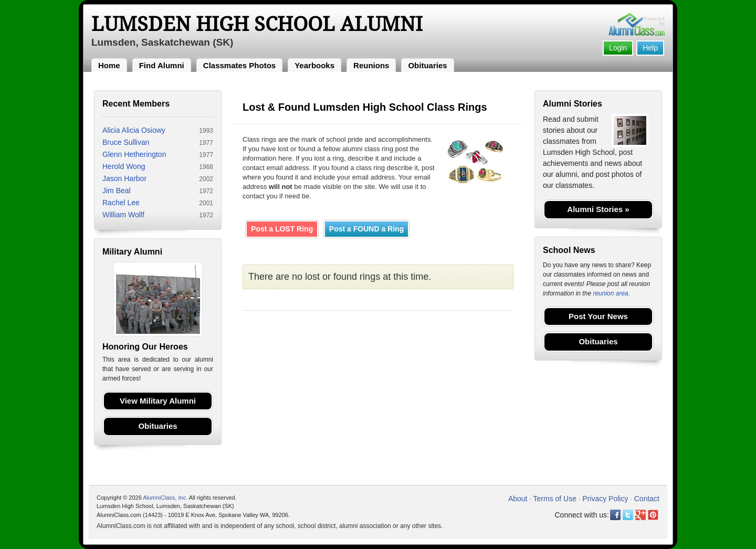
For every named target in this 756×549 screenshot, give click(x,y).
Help (650, 48)
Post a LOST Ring (282, 229)
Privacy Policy (605, 499)
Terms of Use (555, 499)
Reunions (371, 65)
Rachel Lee (121, 203)
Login (618, 48)
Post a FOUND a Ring (366, 229)
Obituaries (427, 65)
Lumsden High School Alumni (257, 24)
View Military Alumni (158, 401)
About (518, 499)
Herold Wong (124, 166)
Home (109, 65)
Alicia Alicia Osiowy (134, 130)
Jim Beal (117, 191)
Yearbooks (314, 65)
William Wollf (123, 215)
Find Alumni (162, 65)
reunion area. (611, 293)
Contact (647, 499)
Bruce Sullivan (126, 142)
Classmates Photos (239, 65)
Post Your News (598, 316)
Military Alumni (132, 252)
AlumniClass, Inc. (165, 498)
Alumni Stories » (598, 209)
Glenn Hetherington (134, 154)
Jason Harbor (124, 178)
